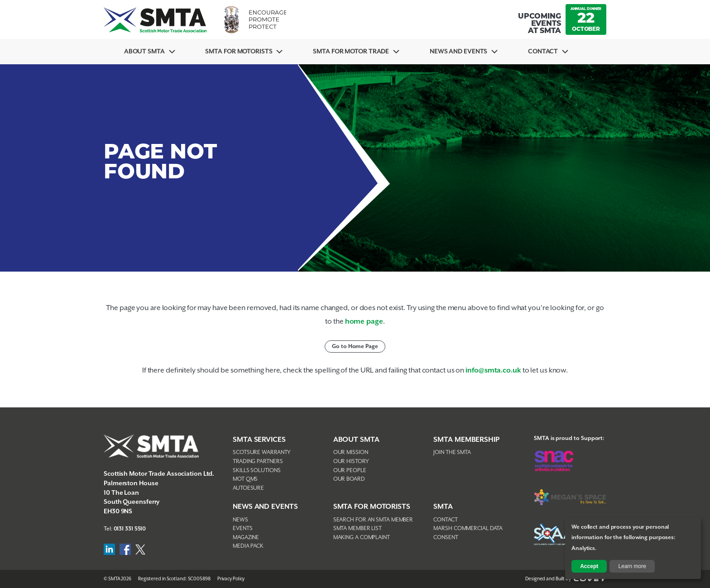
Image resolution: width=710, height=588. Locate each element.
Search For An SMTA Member (373, 520)
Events (242, 528)
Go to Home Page (355, 347)
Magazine (246, 538)
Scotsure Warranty (262, 452)
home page (364, 322)
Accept (589, 566)
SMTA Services (259, 440)
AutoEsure (248, 488)
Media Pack (248, 546)
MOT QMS (245, 479)
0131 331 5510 (130, 529)
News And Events (459, 52)
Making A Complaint (362, 538)
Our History (351, 461)
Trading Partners (258, 461)
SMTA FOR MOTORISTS (372, 507)
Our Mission (351, 452)
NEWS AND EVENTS (265, 507)
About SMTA (144, 52)
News (240, 520)
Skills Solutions (257, 471)
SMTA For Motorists (239, 52)
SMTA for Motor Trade (351, 52)
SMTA (443, 507)
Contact (543, 52)
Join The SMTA (452, 452)
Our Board (349, 479)
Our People (350, 471)
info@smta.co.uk (493, 370)
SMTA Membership (466, 440)
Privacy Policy (231, 579)
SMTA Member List (357, 528)
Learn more (632, 566)
